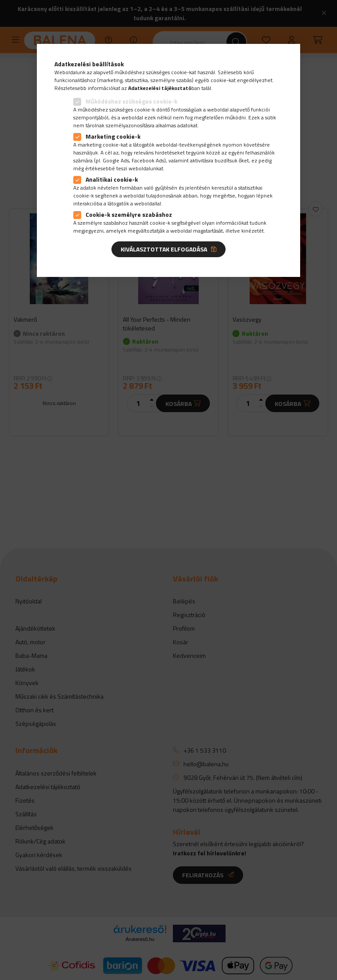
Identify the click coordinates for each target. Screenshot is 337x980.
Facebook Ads (148, 160)
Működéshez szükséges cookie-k (131, 101)
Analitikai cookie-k (112, 179)
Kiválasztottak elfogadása (164, 249)
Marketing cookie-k (113, 136)
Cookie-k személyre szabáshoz (129, 214)
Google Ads (116, 160)
